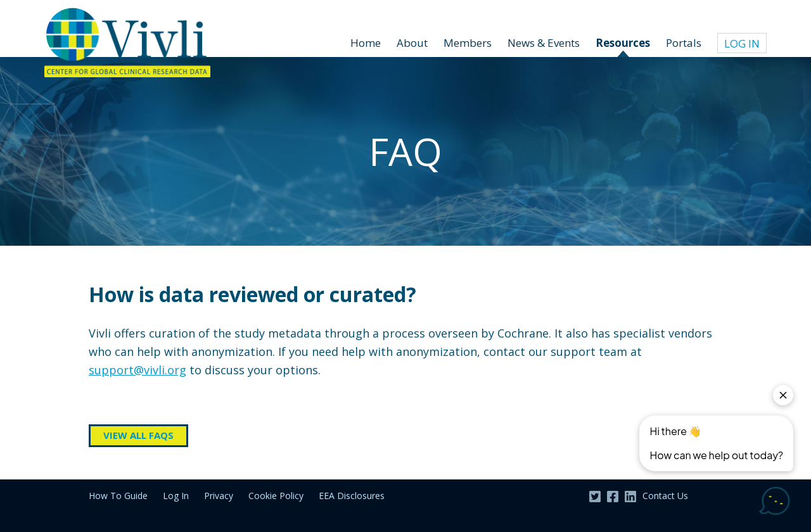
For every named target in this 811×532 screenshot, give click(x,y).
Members (468, 43)
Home (366, 43)
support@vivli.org (137, 370)
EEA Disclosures (352, 496)
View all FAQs (138, 435)
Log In (176, 496)
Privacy (219, 496)
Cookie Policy (276, 496)
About (412, 43)
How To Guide (118, 496)
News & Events (544, 43)
